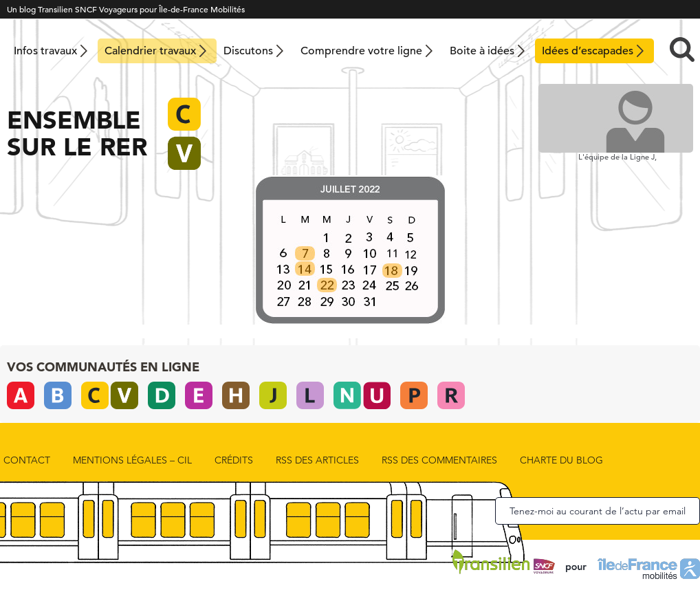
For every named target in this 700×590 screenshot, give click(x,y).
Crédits (234, 460)
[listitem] (304, 251)
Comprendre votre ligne (361, 51)
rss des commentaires (439, 460)
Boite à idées (482, 51)
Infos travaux (45, 51)
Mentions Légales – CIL (132, 460)
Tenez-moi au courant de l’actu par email (598, 511)
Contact (27, 460)
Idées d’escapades (588, 51)
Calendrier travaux (150, 51)
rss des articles (317, 460)
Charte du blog (561, 460)
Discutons (248, 51)
